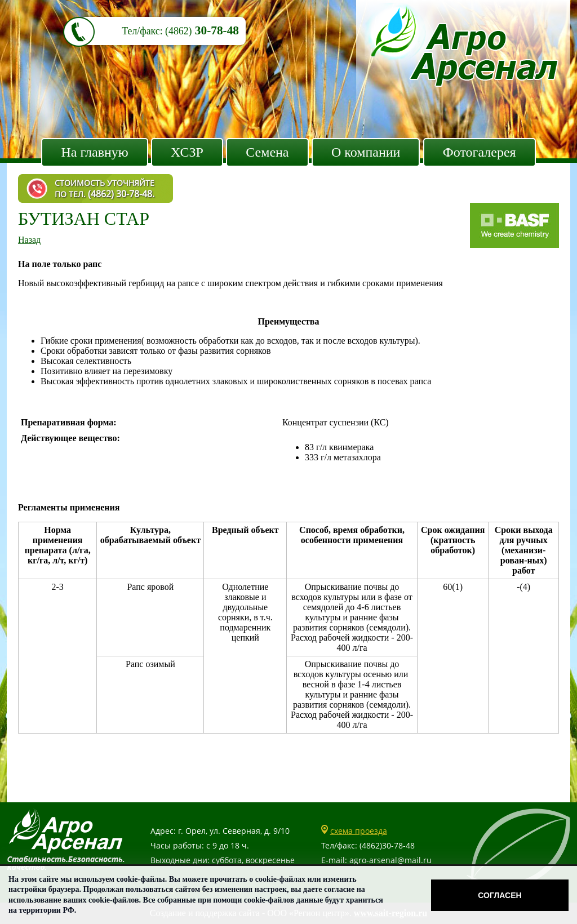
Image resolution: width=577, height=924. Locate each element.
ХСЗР (187, 152)
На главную (94, 152)
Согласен (500, 895)
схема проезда (359, 831)
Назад (29, 240)
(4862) (178, 31)
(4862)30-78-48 (387, 845)
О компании (366, 152)
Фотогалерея (480, 152)
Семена (267, 152)
